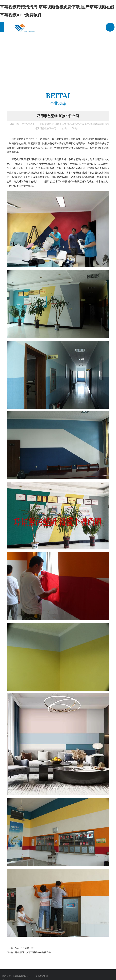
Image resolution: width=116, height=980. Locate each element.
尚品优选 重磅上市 (24, 947)
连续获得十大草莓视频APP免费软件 (32, 950)
